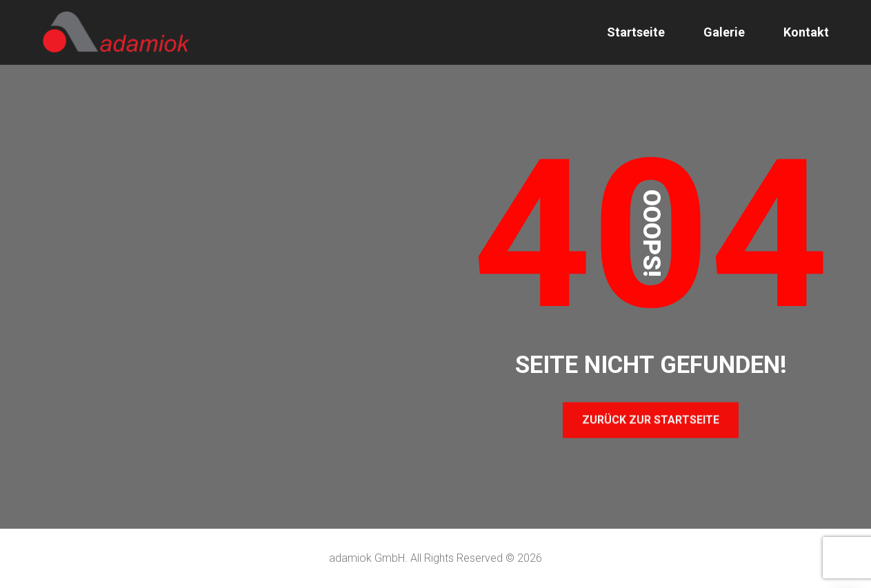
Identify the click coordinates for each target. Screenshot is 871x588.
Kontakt (806, 32)
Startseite (636, 32)
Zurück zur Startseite (651, 419)
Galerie (724, 32)
